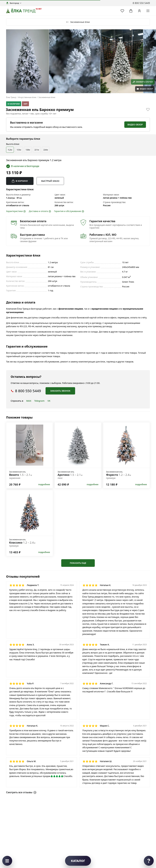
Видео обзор (135, 125)
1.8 (28, 150)
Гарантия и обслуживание (69, 211)
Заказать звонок (60, 391)
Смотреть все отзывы (21, 792)
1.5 (19, 150)
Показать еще (78, 563)
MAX (29, 401)
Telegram (39, 401)
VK (49, 401)
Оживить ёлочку (143, 82)
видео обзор (145, 89)
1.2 (10, 150)
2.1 (37, 150)
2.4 (46, 150)
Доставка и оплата (40, 211)
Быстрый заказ (50, 181)
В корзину (20, 181)
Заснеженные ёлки (78, 22)
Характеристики (16, 211)
